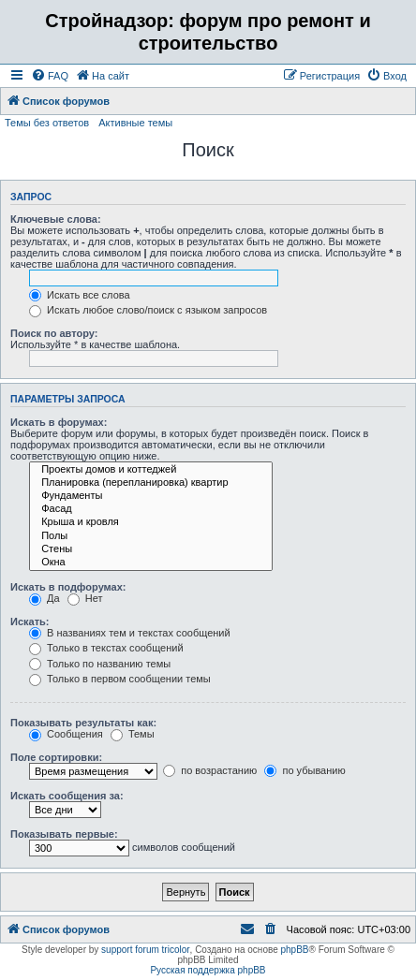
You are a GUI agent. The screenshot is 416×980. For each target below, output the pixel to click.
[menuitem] (50, 76)
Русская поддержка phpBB (208, 970)
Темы (133, 734)
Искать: (30, 622)
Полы (151, 536)
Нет (85, 598)
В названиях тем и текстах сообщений (130, 633)
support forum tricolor (145, 950)
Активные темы (135, 123)
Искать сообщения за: (67, 796)
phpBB (294, 950)
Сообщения (66, 734)
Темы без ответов (47, 123)
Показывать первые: (64, 834)
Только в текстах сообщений (106, 648)
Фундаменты (151, 496)
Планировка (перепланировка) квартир (151, 483)
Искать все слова (80, 295)
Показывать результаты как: (83, 723)
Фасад (151, 509)
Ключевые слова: (56, 219)
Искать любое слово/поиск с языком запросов (148, 310)
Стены (151, 549)
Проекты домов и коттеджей (151, 470)
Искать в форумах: (59, 422)
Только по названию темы (100, 664)
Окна (151, 563)
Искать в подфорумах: (68, 587)
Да (45, 598)
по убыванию (305, 770)
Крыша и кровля (151, 522)
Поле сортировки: (56, 757)
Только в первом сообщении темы (120, 679)
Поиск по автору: (54, 333)
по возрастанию (210, 770)
